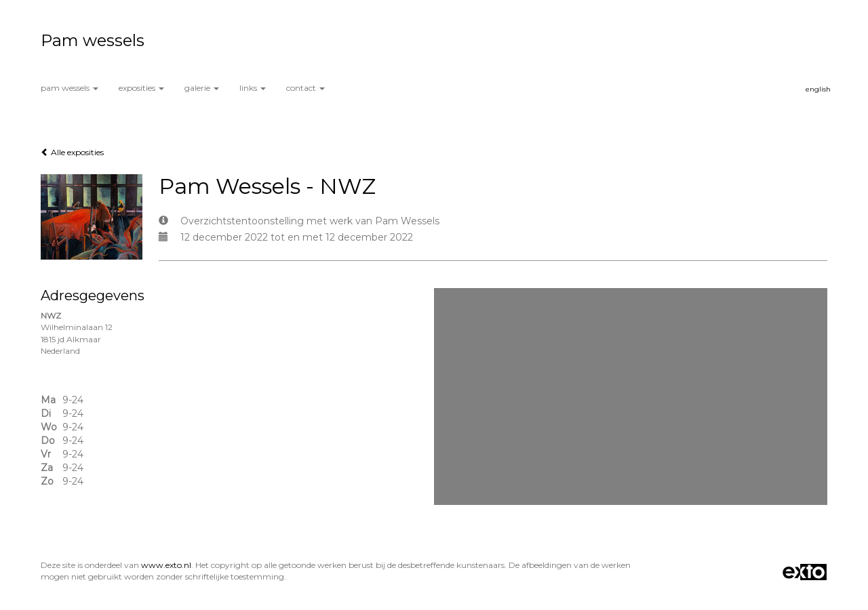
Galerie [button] (202, 88)
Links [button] (253, 88)
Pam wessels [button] (70, 88)
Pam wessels (93, 40)
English (818, 89)
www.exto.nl (166, 565)
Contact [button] (305, 88)
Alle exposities (72, 152)
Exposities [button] (141, 88)
